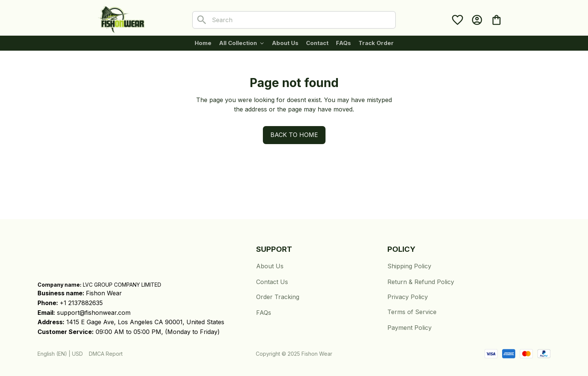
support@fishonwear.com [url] (94, 313)
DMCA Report (106, 354)
